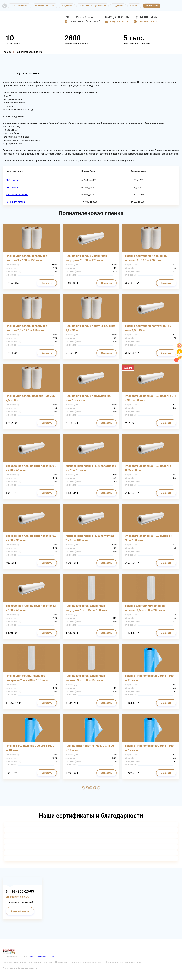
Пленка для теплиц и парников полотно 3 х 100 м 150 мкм (26, 258)
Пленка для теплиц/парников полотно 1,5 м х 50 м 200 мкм (145, 608)
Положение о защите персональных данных (79, 962)
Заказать (47, 283)
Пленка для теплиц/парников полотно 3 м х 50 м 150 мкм (85, 678)
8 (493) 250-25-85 (117, 17)
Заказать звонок (148, 21)
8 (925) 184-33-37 (145, 17)
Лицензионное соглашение (42, 957)
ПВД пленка (118, 6)
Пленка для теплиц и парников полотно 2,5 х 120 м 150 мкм (26, 328)
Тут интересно (152, 6)
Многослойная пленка (45, 6)
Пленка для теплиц (15, 202)
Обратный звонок (20, 911)
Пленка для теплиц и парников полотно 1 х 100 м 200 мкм (146, 258)
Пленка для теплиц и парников (93, 6)
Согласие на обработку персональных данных (28, 962)
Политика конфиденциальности (20, 968)
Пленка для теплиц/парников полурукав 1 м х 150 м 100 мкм (86, 608)
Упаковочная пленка (19, 6)
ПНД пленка (67, 6)
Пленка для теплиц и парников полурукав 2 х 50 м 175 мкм (86, 258)
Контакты (134, 6)
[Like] (179, 347)
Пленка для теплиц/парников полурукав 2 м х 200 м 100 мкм (27, 678)
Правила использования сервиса (123, 962)
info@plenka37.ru (119, 21)
